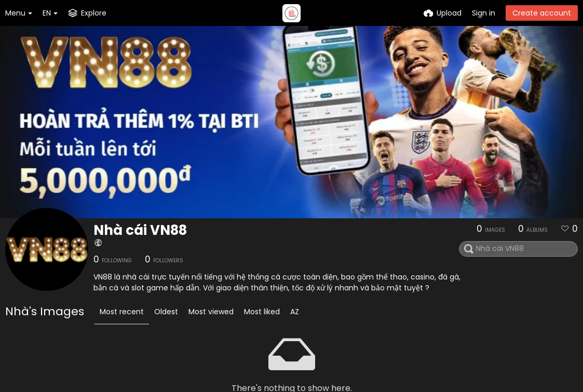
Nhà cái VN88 (140, 230)
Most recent (122, 312)
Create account (542, 13)
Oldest (166, 312)
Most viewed (211, 312)
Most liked (262, 312)
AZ (295, 312)
